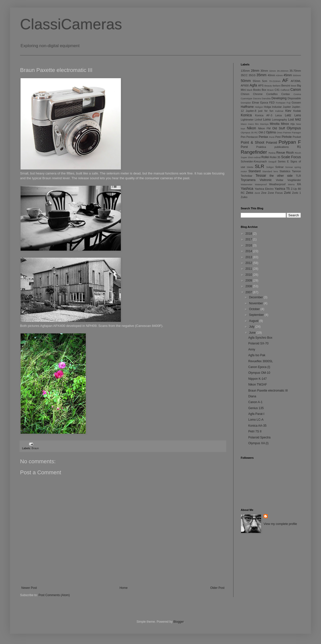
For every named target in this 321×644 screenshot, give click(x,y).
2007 (249, 292)
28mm (255, 71)
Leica (279, 115)
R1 (299, 147)
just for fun (266, 111)
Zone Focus (275, 193)
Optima (271, 132)
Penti (272, 137)
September (257, 315)
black (250, 90)
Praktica (261, 147)
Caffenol (285, 90)
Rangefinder (254, 152)
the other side (281, 176)
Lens (298, 115)
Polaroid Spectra (259, 437)
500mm (297, 75)
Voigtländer (294, 180)
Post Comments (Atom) (54, 595)
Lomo (267, 120)
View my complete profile (280, 524)
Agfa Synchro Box (260, 338)
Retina (272, 153)
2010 (249, 275)
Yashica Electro (264, 189)
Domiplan (246, 103)
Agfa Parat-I (256, 414)
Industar (277, 107)
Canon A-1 (255, 402)
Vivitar (280, 180)
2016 (249, 245)
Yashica (247, 189)
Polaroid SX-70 (258, 343)
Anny (252, 349)
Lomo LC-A (256, 420)
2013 (249, 257)
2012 (249, 263)
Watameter (247, 184)
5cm (265, 81)
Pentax (263, 137)
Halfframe (247, 107)
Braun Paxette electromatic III (268, 391)
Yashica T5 (282, 189)
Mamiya (264, 124)
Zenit (257, 193)
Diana (252, 396)
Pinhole (287, 137)
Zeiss (250, 193)
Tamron (296, 171)
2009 (249, 281)
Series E (283, 161)
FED (272, 103)
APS (261, 85)
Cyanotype (247, 98)
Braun (35, 448)
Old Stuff (279, 128)
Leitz (288, 115)
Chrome (258, 94)
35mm (262, 75)
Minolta (275, 124)
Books (257, 90)
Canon (296, 89)
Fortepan (281, 103)
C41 (277, 90)
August (254, 321)
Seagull (272, 162)
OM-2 (262, 132)
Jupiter (287, 107)
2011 (249, 269)
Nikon (251, 128)
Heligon (259, 107)
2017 (249, 239)
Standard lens (270, 171)
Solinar (279, 167)
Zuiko (244, 197)
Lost (291, 120)
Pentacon (252, 137)
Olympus (294, 128)
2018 (249, 234)
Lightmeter (247, 120)
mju (293, 124)
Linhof (258, 120)
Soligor (270, 167)
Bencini (286, 85)
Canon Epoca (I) (259, 367)
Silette (250, 167)
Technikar (247, 176)
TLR (298, 176)
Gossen (296, 103)
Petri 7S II (255, 431)
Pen (243, 137)
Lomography (279, 120)
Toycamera (248, 180)
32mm (272, 71)
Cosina (297, 94)
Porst (244, 147)
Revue (281, 153)
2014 (249, 251)
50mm (246, 81)
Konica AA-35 (257, 426)
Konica (246, 115)
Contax (286, 94)
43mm (279, 75)
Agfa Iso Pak (257, 355)
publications (282, 147)
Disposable (294, 98)
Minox (285, 124)
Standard (255, 171)
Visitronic (266, 180)
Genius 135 (256, 408)
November (256, 303)
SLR (259, 166)
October (255, 309)
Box (264, 90)
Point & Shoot (253, 142)
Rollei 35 (275, 157)
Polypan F (290, 142)
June (253, 333)
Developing (279, 98)
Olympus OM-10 (259, 373)
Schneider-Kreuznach (254, 161)
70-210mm (275, 81)
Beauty (268, 86)
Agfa (253, 85)
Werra (291, 184)
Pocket (297, 137)
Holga (267, 107)
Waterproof (261, 184)
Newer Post (29, 588)
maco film (253, 124)
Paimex (287, 132)
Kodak (297, 111)
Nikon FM (264, 128)
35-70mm (295, 71)
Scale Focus (291, 157)
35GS (252, 75)
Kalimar (279, 111)
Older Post (217, 588)
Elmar (256, 103)
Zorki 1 (297, 193)
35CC (244, 75)
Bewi (294, 86)
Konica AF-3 (264, 115)
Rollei (265, 157)
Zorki (287, 193)
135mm (245, 71)
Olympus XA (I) (258, 443)
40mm (271, 75)
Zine (264, 193)
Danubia (266, 98)
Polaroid (272, 143)
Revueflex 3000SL (261, 361)
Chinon (245, 94)
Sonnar (289, 167)
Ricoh (290, 153)
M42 (298, 120)
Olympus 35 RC (249, 132)
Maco (244, 124)
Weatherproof (277, 184)
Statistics (285, 171)
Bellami (276, 86)
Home (124, 588)
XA (299, 184)
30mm (264, 71)
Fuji (289, 103)
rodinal (257, 157)
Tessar (261, 175)
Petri (278, 137)
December (256, 297)
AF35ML (296, 81)
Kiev (288, 111)
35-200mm (283, 71)
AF (285, 80)
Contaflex (272, 94)
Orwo (279, 132)
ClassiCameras (71, 24)
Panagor (296, 132)
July (252, 327)
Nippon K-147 (257, 379)
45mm (288, 75)
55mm (257, 81)
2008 (249, 286)
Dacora (257, 98)
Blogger (178, 622)
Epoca (264, 103)
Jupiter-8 (251, 111)
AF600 (245, 85)
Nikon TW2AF (258, 385)
